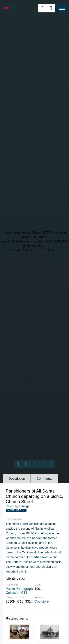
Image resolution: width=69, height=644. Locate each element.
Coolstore (42, 601)
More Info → (16, 510)
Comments (44, 479)
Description (17, 479)
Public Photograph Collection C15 (19, 591)
